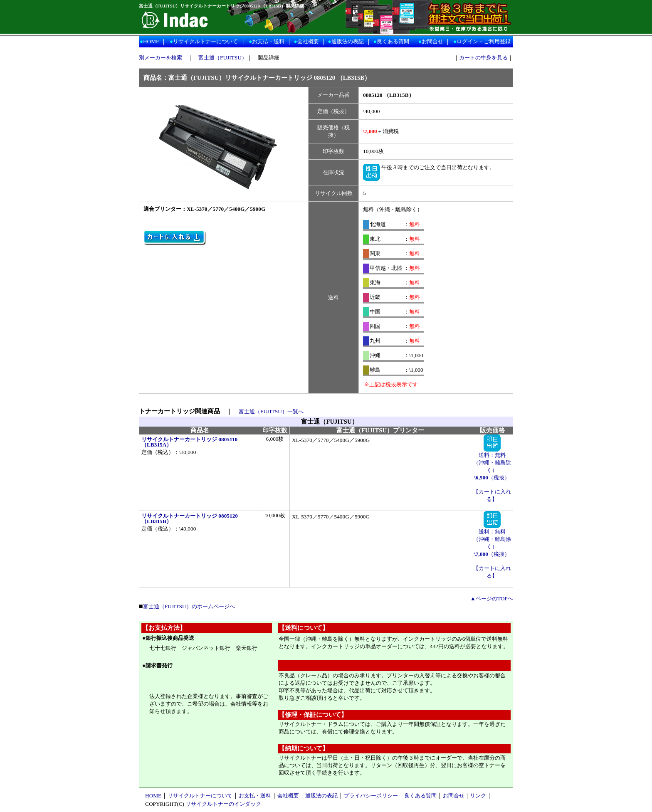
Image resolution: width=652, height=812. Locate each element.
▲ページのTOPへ (492, 599)
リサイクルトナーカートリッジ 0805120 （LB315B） (190, 518)
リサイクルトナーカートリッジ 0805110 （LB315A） (189, 442)
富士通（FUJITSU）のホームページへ (189, 606)
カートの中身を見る (483, 58)
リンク (478, 796)
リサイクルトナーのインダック (223, 804)
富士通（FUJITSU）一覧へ (271, 411)
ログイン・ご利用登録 (484, 41)
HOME (151, 41)
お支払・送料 (268, 41)
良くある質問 (393, 41)
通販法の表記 (348, 41)
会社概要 (308, 41)
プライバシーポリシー (371, 796)
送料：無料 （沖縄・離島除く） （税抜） (492, 464)
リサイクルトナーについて (205, 41)
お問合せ (432, 41)
